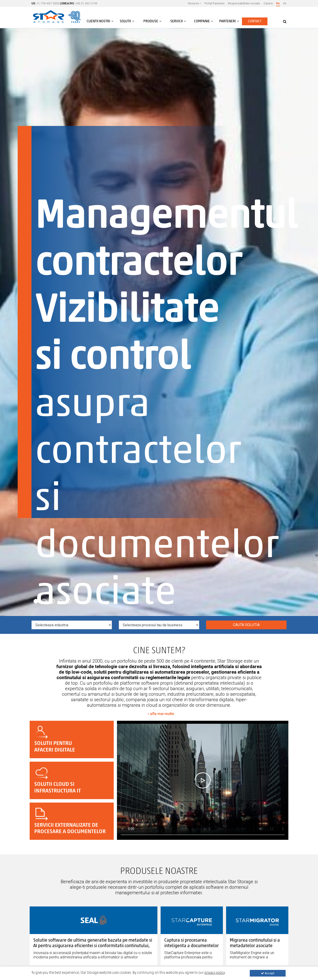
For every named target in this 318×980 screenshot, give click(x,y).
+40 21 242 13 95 (86, 3)
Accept (268, 973)
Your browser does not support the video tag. (203, 780)
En (285, 3)
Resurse (194, 3)
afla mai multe (161, 714)
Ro (278, 3)
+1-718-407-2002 (48, 3)
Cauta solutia (246, 625)
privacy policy (214, 973)
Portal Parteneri (214, 3)
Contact (255, 21)
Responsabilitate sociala (244, 3)
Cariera (268, 3)
